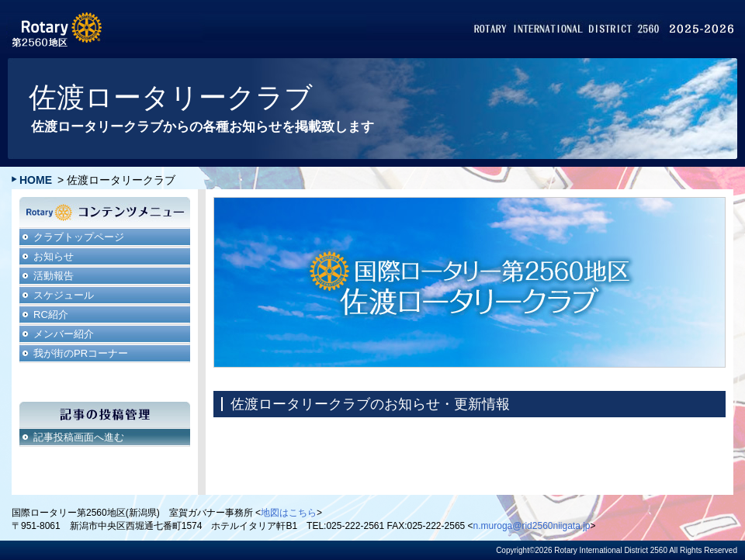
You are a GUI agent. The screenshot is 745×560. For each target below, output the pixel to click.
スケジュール (64, 295)
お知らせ (54, 256)
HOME (36, 180)
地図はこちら (289, 513)
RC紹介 (51, 315)
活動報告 (54, 276)
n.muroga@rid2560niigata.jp (532, 526)
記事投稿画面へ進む (79, 437)
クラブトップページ (79, 237)
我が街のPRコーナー (81, 353)
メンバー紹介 (64, 334)
